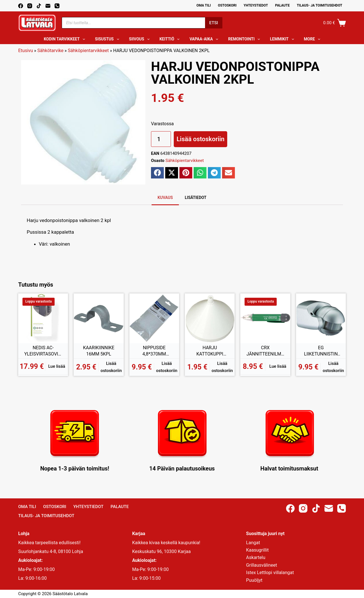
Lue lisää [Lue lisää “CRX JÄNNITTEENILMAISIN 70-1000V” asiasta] (278, 366)
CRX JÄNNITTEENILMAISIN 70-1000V (265, 351)
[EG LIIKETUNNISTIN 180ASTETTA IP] (321, 318)
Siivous (140, 39)
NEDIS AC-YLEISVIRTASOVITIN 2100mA (43, 351)
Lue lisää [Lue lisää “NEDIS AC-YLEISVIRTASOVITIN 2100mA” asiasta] (57, 366)
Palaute (282, 5)
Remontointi (245, 39)
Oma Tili (204, 5)
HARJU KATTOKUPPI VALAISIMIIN (210, 351)
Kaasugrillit (257, 550)
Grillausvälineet (261, 565)
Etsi (214, 23)
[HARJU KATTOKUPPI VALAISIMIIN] (210, 318)
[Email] (48, 6)
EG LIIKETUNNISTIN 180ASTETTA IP (321, 351)
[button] (157, 173)
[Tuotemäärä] (161, 139)
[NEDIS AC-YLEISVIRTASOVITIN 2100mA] (43, 318)
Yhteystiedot (256, 5)
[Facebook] (21, 6)
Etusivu (26, 51)
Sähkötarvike (50, 51)
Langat (253, 543)
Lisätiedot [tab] (196, 198)
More (313, 39)
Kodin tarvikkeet (66, 39)
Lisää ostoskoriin (200, 139)
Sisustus (108, 39)
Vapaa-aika (205, 39)
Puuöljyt (254, 580)
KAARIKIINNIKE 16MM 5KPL (99, 351)
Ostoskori (227, 5)
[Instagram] (30, 6)
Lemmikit (283, 39)
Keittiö (171, 39)
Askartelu (256, 557)
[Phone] (57, 6)
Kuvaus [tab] (165, 198)
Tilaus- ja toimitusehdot (320, 5)
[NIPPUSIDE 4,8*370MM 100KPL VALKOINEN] (154, 318)
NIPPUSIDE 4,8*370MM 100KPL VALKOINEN (154, 351)
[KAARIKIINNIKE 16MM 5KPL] (99, 318)
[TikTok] (39, 6)
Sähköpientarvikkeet (88, 51)
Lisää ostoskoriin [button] (111, 367)
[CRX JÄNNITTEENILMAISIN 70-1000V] (265, 318)
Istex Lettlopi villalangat (270, 573)
